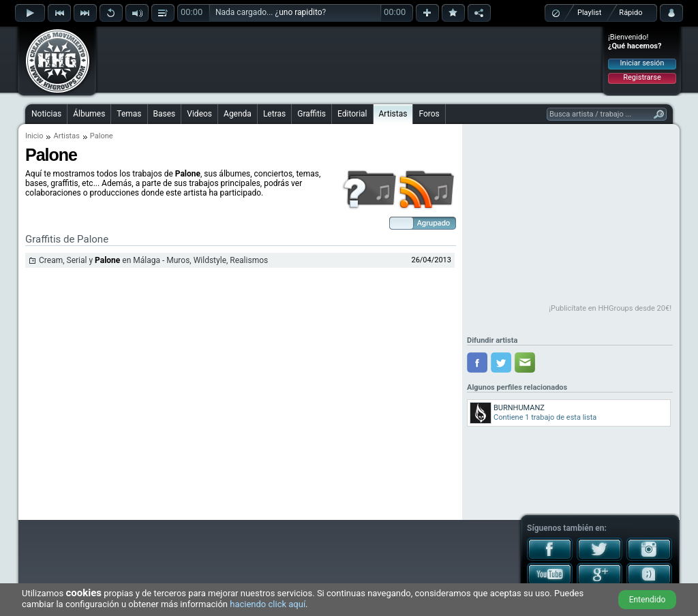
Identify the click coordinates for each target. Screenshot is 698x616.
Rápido (631, 13)
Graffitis (312, 114)
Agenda (238, 114)
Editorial (352, 114)
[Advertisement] (350, 59)
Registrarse (642, 77)
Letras (274, 114)
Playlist (589, 13)
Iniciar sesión (642, 63)
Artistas (393, 114)
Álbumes (89, 114)
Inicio (34, 136)
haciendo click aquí (268, 604)
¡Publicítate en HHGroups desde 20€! (610, 308)
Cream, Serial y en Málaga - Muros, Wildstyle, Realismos (153, 260)
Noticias (46, 114)
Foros (429, 114)
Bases (165, 114)
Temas (129, 114)
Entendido (648, 600)
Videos (199, 114)
